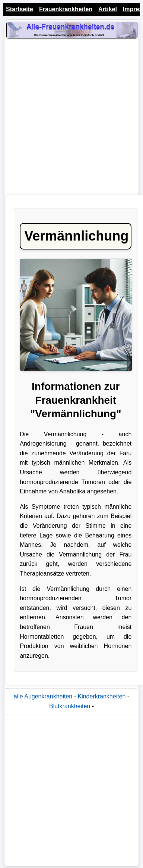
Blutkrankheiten (70, 706)
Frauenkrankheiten (66, 9)
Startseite (20, 9)
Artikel (108, 9)
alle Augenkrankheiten (43, 696)
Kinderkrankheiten (101, 696)
